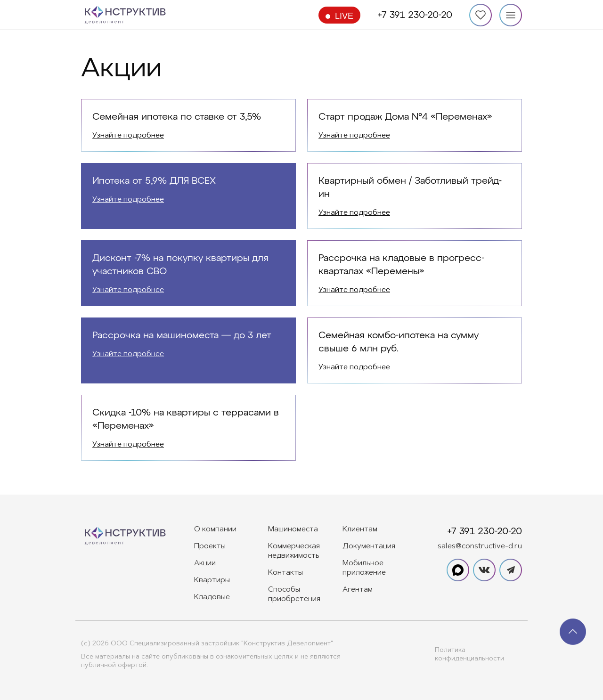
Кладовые (212, 597)
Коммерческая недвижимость (294, 551)
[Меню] (511, 15)
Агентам (358, 590)
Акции (205, 563)
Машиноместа (293, 529)
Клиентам (360, 529)
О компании (215, 529)
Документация (369, 546)
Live (344, 16)
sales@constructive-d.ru (480, 546)
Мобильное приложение (364, 568)
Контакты (285, 573)
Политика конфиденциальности (469, 655)
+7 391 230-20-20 (415, 15)
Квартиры (212, 580)
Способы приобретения (294, 594)
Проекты (210, 546)
